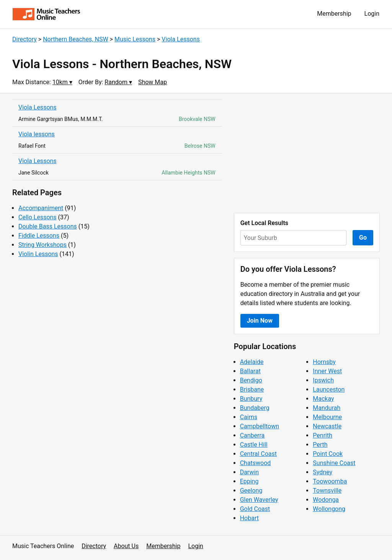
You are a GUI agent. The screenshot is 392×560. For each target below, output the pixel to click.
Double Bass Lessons (48, 226)
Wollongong (329, 509)
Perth (320, 445)
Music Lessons (135, 39)
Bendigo (251, 380)
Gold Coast (255, 509)
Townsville (327, 491)
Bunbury (251, 399)
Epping (249, 481)
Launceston (329, 389)
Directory (24, 39)
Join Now (260, 321)
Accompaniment (41, 208)
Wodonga (326, 500)
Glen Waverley (259, 500)
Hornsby (324, 362)
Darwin (250, 472)
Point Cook (328, 454)
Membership (334, 14)
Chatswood (256, 463)
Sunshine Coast (334, 463)
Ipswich (323, 380)
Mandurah (327, 408)
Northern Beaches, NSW (75, 39)
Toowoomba (330, 481)
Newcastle (327, 426)
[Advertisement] (307, 153)
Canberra (252, 435)
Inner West (327, 371)
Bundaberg (255, 408)
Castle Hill (254, 445)
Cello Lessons (38, 217)
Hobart (249, 518)
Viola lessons (37, 134)
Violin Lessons (38, 254)
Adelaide (252, 362)
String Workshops (42, 245)
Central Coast (258, 454)
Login (372, 14)
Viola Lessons (181, 39)
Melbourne (327, 417)
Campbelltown (260, 426)
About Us (126, 546)
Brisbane (252, 389)
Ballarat (250, 371)
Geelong (251, 491)
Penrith (323, 435)
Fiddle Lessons (39, 236)
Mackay (323, 399)
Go (363, 238)
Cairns (249, 417)
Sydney (323, 472)
